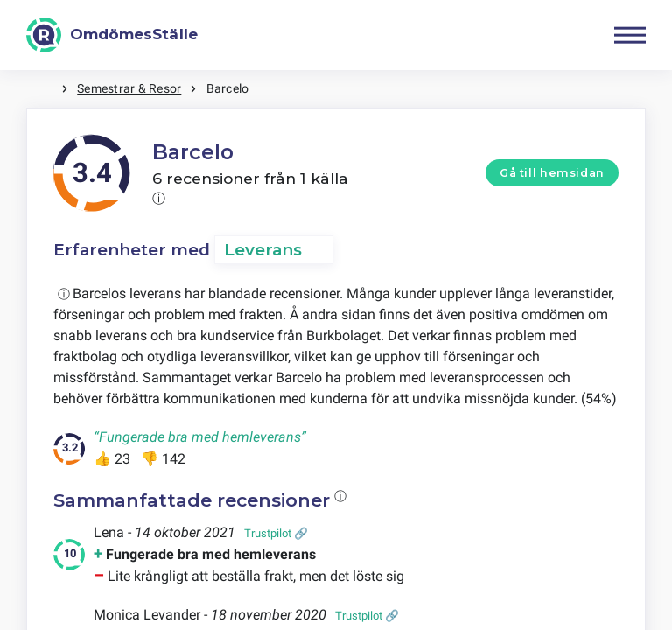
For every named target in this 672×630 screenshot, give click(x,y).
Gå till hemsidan (552, 173)
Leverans (263, 250)
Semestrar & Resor (129, 88)
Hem (44, 89)
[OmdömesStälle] (112, 35)
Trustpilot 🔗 (276, 533)
